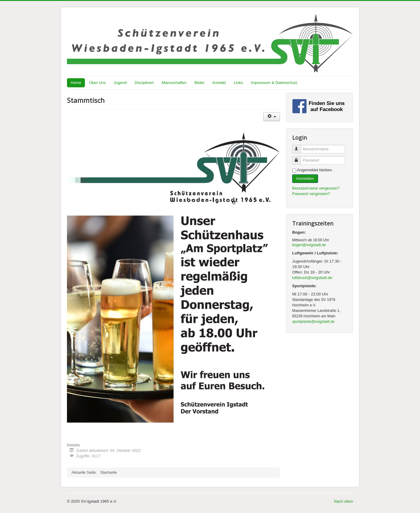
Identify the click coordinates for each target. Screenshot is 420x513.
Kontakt (219, 83)
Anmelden (305, 178)
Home (76, 83)
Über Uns (98, 83)
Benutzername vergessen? (316, 188)
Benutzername (299, 147)
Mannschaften (174, 83)
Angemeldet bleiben (315, 170)
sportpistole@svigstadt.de (313, 322)
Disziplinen (144, 83)
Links (238, 83)
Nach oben (343, 501)
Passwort (299, 158)
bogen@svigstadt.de (309, 245)
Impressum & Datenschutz (274, 83)
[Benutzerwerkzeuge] (272, 117)
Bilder (199, 83)
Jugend (120, 83)
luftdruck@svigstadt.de (312, 278)
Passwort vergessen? (311, 194)
